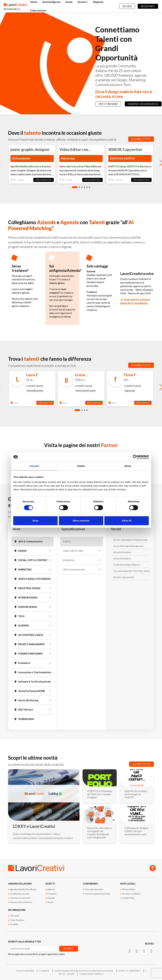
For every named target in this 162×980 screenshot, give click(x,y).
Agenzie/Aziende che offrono (23, 889)
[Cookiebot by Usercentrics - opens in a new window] (135, 457)
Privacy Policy (129, 889)
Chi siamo (15, 916)
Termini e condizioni (131, 894)
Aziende (51, 898)
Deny (35, 521)
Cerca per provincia (94, 889)
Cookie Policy (128, 898)
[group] (32, 164)
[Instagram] (129, 951)
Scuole (69, 2)
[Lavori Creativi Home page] (16, 6)
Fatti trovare (108, 104)
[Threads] (151, 951)
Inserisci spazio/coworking (97, 894)
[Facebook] (144, 951)
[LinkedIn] (137, 951)
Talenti (34, 2)
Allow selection (81, 521)
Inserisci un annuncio (143, 104)
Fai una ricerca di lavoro (21, 902)
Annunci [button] (82, 2)
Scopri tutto (142, 764)
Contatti (14, 924)
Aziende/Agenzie (51, 2)
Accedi (127, 6)
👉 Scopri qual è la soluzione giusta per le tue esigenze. (135, 301)
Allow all (127, 521)
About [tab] (128, 466)
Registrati (148, 6)
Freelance (52, 894)
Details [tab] (81, 466)
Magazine (98, 2)
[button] (75, 187)
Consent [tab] (34, 466)
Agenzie (51, 889)
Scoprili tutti (141, 139)
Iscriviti (69, 948)
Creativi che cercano (20, 894)
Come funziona (38, 11)
